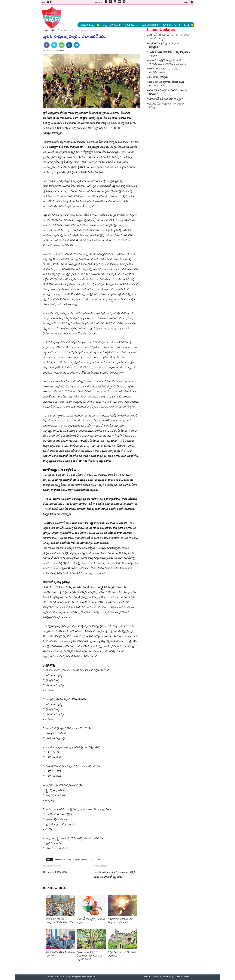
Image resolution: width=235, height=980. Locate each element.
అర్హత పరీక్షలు (112, 25)
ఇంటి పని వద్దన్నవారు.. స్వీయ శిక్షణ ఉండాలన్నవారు (167, 84)
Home (46, 30)
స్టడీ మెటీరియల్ (172, 25)
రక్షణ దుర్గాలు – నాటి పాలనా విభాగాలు (122, 954)
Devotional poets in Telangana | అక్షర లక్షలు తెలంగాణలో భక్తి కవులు (114, 875)
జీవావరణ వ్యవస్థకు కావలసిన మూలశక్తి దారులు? (168, 93)
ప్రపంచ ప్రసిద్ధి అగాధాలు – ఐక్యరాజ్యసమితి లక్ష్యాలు (170, 54)
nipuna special (81, 860)
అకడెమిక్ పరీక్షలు (89, 25)
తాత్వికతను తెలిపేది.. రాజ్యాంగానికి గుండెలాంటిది (59, 921)
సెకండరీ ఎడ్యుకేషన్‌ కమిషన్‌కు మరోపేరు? (60, 954)
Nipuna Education (59, 30)
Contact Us (157, 977)
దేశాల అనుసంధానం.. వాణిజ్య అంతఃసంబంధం (164, 71)
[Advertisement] (25, 45)
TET (92, 860)
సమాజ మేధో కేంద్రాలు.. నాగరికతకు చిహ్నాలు (167, 106)
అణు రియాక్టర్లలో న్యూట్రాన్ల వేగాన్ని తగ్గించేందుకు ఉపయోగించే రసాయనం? (168, 63)
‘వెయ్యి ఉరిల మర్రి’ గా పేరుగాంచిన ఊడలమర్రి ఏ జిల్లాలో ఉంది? (89, 956)
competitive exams (63, 860)
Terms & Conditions (183, 977)
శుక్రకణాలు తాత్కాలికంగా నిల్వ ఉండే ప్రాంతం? (120, 921)
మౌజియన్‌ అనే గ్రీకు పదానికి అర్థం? (166, 99)
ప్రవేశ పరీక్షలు (131, 25)
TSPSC (100, 860)
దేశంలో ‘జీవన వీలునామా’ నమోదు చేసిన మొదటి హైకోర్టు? (169, 37)
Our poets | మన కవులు (55, 873)
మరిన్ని (188, 25)
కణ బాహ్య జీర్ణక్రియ (159, 78)
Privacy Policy (168, 977)
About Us (147, 977)
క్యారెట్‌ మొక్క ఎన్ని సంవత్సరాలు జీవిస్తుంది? (165, 46)
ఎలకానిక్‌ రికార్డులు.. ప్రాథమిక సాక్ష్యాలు (91, 921)
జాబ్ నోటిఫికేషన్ (150, 25)
